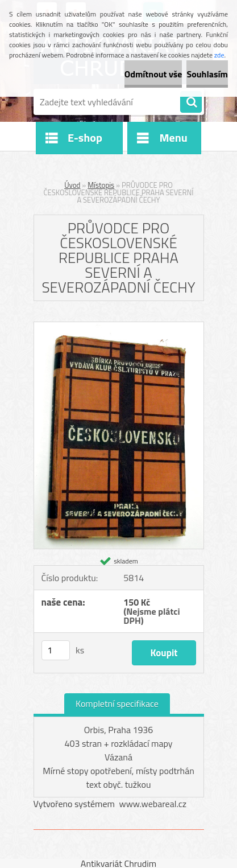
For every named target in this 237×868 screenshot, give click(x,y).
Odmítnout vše (153, 74)
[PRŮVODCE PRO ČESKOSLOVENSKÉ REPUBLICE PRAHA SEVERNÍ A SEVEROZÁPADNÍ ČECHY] (119, 327)
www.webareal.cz (153, 804)
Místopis (101, 185)
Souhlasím (207, 74)
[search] (191, 102)
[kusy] (56, 650)
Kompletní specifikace (117, 704)
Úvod (72, 185)
